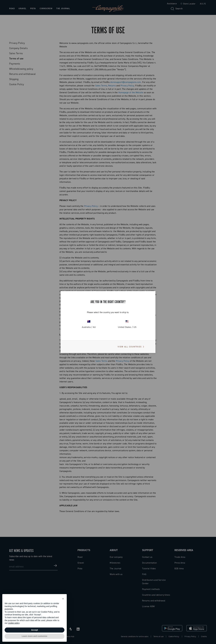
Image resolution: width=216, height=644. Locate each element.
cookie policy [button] (14, 623)
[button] (63, 599)
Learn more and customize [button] (34, 636)
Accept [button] (35, 630)
